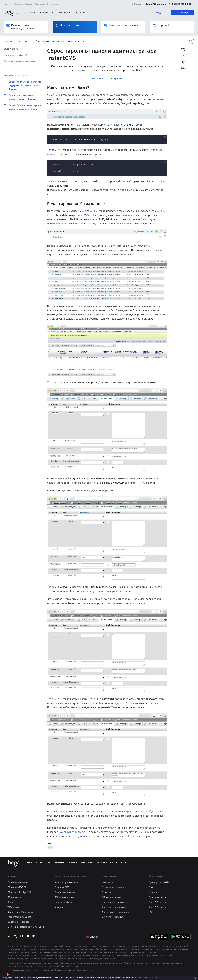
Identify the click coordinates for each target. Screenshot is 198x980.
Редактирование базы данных (20, 61)
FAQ (151, 912)
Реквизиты (107, 882)
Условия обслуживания (97, 959)
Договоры (107, 892)
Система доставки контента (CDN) (26, 927)
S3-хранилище (15, 897)
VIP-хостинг (14, 907)
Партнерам (40, 4)
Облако (30, 13)
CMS (50, 848)
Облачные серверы (18, 882)
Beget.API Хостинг (158, 902)
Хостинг (47, 13)
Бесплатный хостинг (66, 892)
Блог (151, 887)
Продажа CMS (62, 887)
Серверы (80, 13)
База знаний (54, 4)
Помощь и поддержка (72, 832)
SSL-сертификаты (64, 897)
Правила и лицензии (113, 887)
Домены (64, 13)
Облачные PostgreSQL (19, 892)
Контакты (87, 862)
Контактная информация (115, 912)
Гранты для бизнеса (23, 4)
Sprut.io (59, 907)
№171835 (106, 946)
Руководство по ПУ (159, 882)
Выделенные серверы (19, 922)
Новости (8, 4)
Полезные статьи (12, 41)
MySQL (88, 215)
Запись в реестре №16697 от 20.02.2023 (154, 956)
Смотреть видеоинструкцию (107, 78)
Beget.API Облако (158, 907)
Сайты (27, 41)
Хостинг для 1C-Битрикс (20, 912)
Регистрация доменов (19, 917)
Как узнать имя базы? (15, 55)
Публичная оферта (112, 897)
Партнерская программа (112, 862)
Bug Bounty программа (114, 907)
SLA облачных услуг (112, 917)
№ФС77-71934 (158, 946)
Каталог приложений (66, 882)
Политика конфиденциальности (68, 959)
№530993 (72, 946)
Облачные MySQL (17, 887)
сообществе (131, 836)
